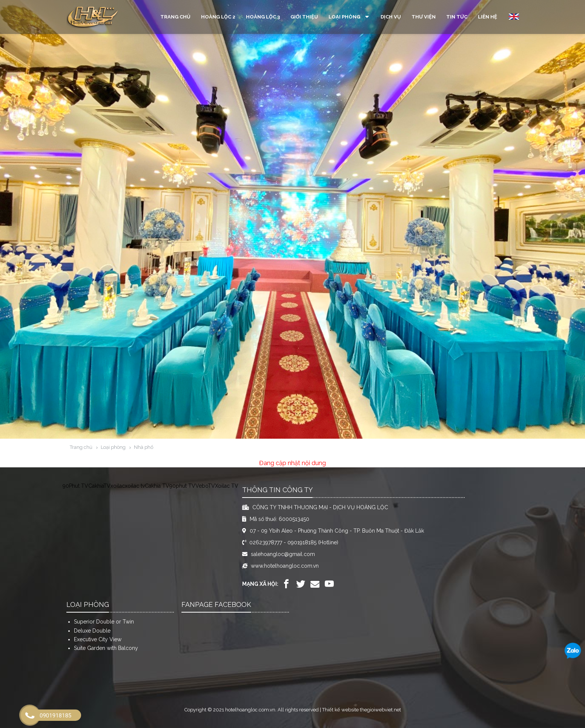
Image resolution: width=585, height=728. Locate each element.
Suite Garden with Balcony (106, 648)
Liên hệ (487, 17)
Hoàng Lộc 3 (263, 17)
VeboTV (205, 486)
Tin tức (457, 17)
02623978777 (266, 542)
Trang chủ (175, 17)
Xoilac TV (227, 486)
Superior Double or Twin (104, 622)
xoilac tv (135, 486)
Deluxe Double (92, 631)
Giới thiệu (304, 17)
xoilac (118, 486)
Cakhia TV (157, 486)
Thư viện (424, 17)
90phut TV (182, 486)
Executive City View (98, 639)
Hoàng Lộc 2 (218, 17)
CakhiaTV (99, 486)
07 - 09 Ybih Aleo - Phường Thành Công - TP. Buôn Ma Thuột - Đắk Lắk (337, 531)
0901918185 (302, 542)
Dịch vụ (391, 17)
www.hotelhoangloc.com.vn (285, 566)
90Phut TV (75, 486)
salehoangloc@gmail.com (283, 554)
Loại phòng (349, 17)
